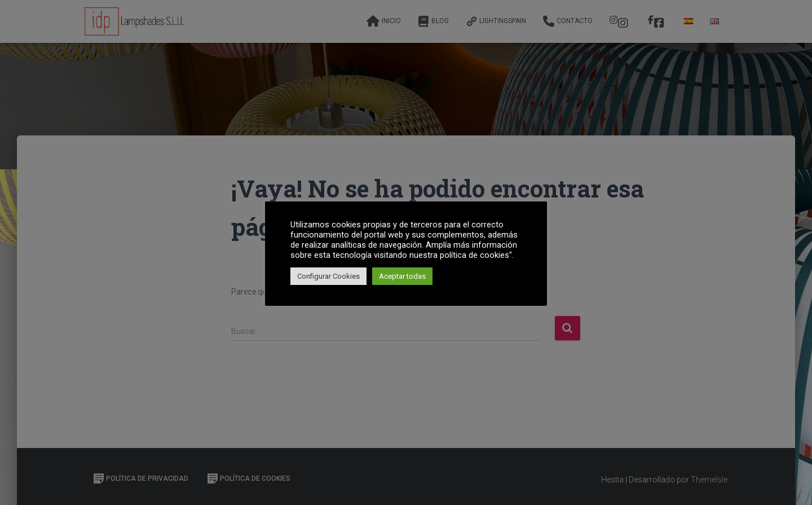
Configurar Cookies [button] (328, 276)
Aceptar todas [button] (402, 276)
